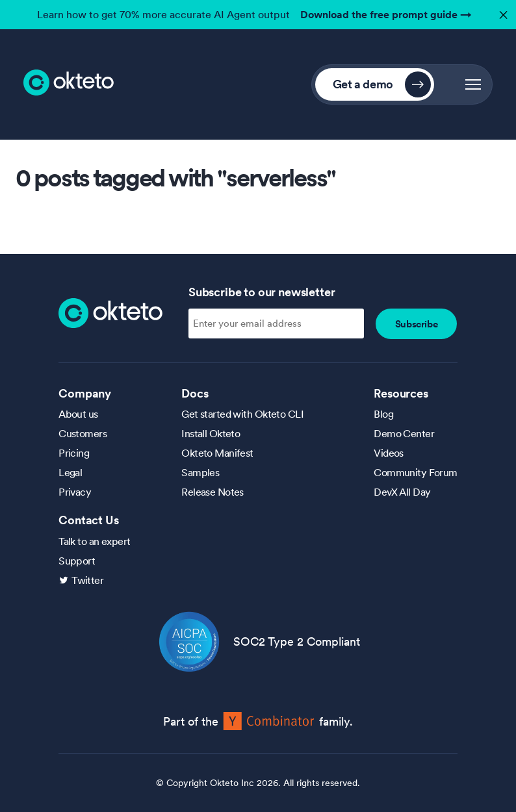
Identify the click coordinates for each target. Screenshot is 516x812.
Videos (389, 453)
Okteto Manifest (217, 453)
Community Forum (416, 472)
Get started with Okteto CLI (242, 414)
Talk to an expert (94, 541)
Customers (83, 433)
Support (77, 561)
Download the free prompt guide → (386, 14)
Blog (383, 414)
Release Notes (213, 492)
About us (78, 414)
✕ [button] (502, 11)
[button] (473, 84)
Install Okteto (211, 433)
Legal (70, 472)
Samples (200, 472)
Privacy (75, 492)
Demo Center (404, 433)
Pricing (74, 453)
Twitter (87, 580)
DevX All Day (402, 492)
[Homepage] (110, 312)
